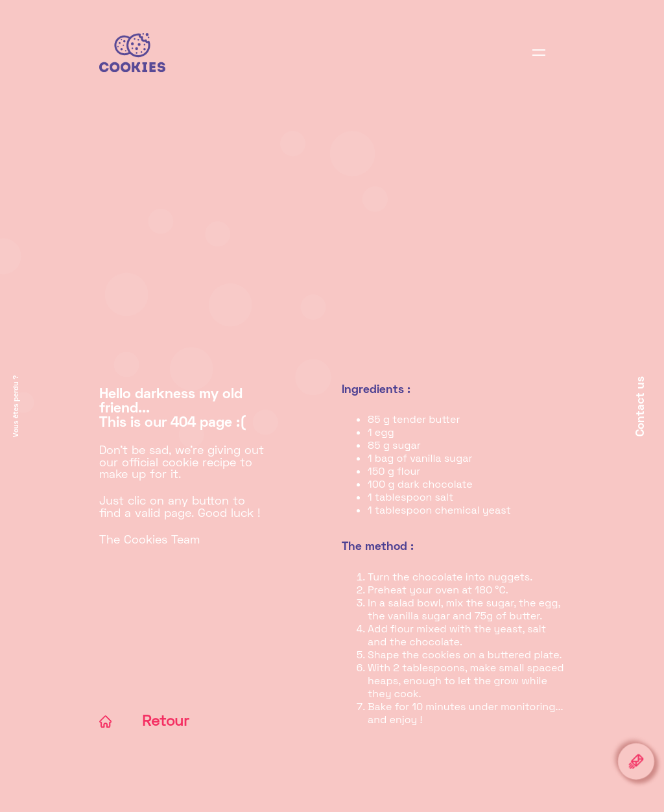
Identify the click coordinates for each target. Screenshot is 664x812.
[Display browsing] (539, 55)
